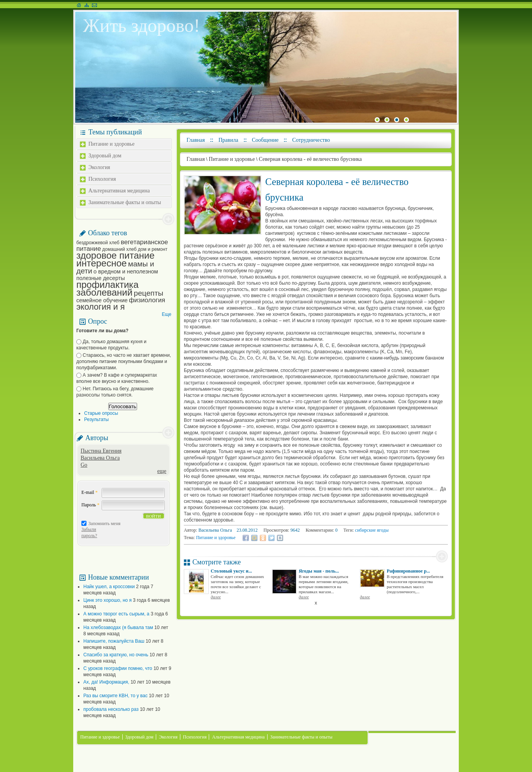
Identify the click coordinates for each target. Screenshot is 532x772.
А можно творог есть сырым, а (116, 614)
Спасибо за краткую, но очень (116, 655)
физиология (147, 300)
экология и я (100, 307)
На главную (79, 5)
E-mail (90, 492)
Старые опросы (101, 413)
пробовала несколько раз (111, 709)
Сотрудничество (311, 140)
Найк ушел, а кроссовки (109, 587)
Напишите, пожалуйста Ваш (114, 641)
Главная (196, 140)
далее (216, 597)
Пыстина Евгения (101, 451)
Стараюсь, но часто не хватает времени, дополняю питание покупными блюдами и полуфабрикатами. (124, 361)
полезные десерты (101, 278)
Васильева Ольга (100, 458)
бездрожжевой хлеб (98, 243)
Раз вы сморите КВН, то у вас (115, 696)
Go (84, 465)
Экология (99, 167)
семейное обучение (102, 300)
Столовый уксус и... (231, 571)
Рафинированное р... (408, 571)
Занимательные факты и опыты (125, 202)
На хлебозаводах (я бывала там (118, 627)
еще (162, 471)
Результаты (96, 419)
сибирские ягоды (372, 530)
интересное (101, 263)
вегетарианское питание (122, 245)
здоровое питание (115, 255)
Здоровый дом (105, 156)
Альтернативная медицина (119, 191)
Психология (102, 179)
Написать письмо (94, 5)
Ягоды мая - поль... (319, 571)
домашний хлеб (120, 249)
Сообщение (265, 140)
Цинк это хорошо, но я (107, 600)
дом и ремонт (153, 249)
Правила (228, 140)
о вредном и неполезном (126, 271)
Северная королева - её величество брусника (310, 159)
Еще (167, 314)
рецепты (149, 293)
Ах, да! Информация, (106, 682)
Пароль (90, 505)
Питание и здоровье (111, 144)
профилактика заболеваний (107, 288)
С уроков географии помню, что (118, 668)
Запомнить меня (104, 523)
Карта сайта (87, 5)
